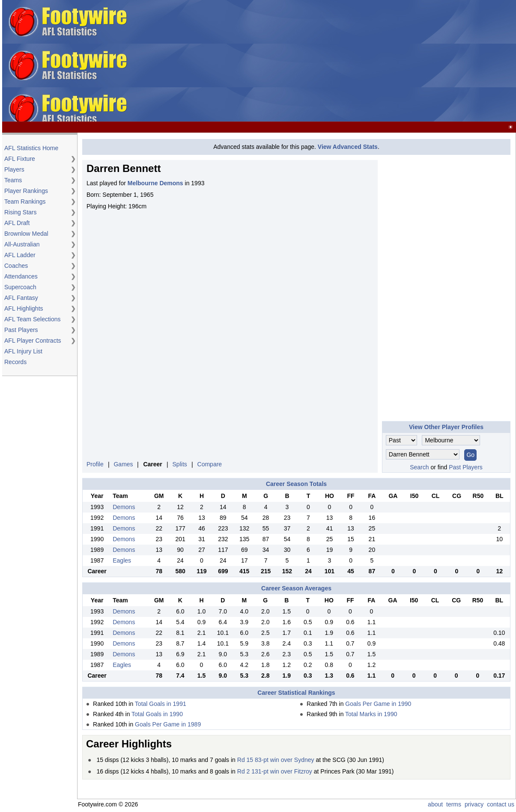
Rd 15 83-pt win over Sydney (276, 760)
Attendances (21, 276)
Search (419, 467)
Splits (180, 464)
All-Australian (22, 244)
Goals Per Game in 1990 (378, 704)
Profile (95, 464)
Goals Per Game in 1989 (168, 724)
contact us (501, 804)
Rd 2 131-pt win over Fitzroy (275, 771)
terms (454, 804)
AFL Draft (17, 223)
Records (15, 362)
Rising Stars (20, 212)
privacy (474, 804)
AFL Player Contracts (33, 341)
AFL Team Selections (33, 319)
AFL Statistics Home (31, 148)
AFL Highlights (24, 308)
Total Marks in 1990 (371, 714)
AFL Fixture (20, 159)
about (435, 804)
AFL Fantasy (21, 298)
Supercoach (20, 287)
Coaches (16, 266)
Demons (124, 507)
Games (123, 464)
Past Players (21, 330)
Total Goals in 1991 (161, 704)
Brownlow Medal (26, 234)
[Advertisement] (383, 61)
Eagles (122, 560)
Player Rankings (26, 191)
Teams (13, 180)
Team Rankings (25, 202)
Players (14, 169)
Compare (210, 464)
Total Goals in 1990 (157, 714)
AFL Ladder (20, 255)
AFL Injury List (23, 351)
